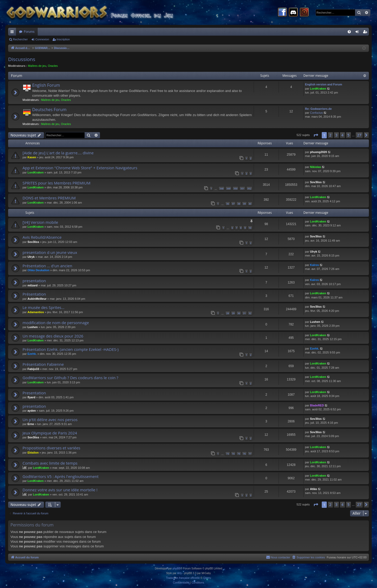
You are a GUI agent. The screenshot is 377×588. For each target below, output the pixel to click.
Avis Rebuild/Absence (42, 237)
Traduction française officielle (183, 578)
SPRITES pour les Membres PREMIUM (56, 183)
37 (233, 204)
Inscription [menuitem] (366, 33)
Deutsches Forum (49, 110)
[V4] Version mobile (40, 222)
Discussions (22, 59)
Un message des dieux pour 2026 (53, 336)
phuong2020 (318, 152)
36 (228, 204)
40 (250, 204)
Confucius (316, 113)
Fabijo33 (33, 369)
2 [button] (330, 135)
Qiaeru (207, 578)
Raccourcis (13, 33)
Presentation (34, 393)
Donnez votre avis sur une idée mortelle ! (60, 490)
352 (249, 189)
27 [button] (359, 135)
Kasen (32, 157)
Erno (31, 424)
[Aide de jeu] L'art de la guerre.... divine (58, 153)
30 (239, 313)
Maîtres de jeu (37, 66)
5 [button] (348, 135)
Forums (29, 32)
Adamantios (36, 312)
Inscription (63, 39)
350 (235, 189)
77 (250, 454)
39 (244, 204)
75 (239, 454)
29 (233, 313)
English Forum (46, 85)
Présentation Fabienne (43, 364)
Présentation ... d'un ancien (47, 266)
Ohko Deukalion (38, 270)
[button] (316, 135)
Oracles (53, 66)
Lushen (33, 327)
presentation (34, 281)
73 (228, 454)
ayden (32, 411)
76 (244, 454)
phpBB (176, 568)
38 (239, 204)
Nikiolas (315, 167)
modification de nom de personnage (56, 323)
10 (250, 228)
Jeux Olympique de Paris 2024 (50, 433)
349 (228, 189)
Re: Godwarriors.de (318, 109)
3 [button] (336, 135)
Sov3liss (316, 182)
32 (250, 313)
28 (228, 313)
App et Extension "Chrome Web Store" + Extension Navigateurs (80, 168)
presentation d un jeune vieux (50, 252)
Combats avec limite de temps (50, 463)
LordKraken (318, 89)
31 (244, 313)
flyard (31, 397)
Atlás (314, 489)
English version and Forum (324, 84)
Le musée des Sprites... (43, 307)
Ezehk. (32, 354)
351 (242, 189)
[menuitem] (349, 32)
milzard (33, 285)
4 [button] (342, 135)
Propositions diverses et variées (51, 448)
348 (221, 189)
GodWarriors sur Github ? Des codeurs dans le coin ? (70, 378)
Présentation (34, 294)
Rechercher (20, 39)
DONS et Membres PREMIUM (49, 198)
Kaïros (314, 265)
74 (233, 454)
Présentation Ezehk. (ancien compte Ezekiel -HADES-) (71, 349)
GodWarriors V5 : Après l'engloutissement (61, 476)
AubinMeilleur (37, 299)
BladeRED (317, 405)
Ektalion (33, 453)
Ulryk (31, 257)
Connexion (42, 39)
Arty (180, 573)
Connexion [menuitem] (358, 33)
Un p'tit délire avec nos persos (50, 420)
